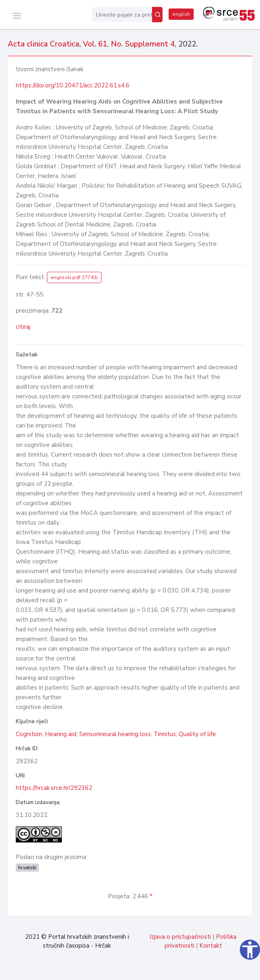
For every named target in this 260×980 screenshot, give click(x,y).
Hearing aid (61, 734)
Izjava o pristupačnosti (180, 937)
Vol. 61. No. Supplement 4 (129, 44)
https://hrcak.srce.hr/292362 (54, 788)
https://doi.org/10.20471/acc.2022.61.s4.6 (73, 85)
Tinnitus (165, 734)
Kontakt (211, 946)
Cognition (29, 734)
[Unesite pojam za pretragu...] (122, 15)
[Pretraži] (157, 15)
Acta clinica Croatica (43, 44)
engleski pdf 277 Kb (74, 277)
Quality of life (197, 734)
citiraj (23, 327)
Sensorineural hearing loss (115, 734)
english (181, 14)
